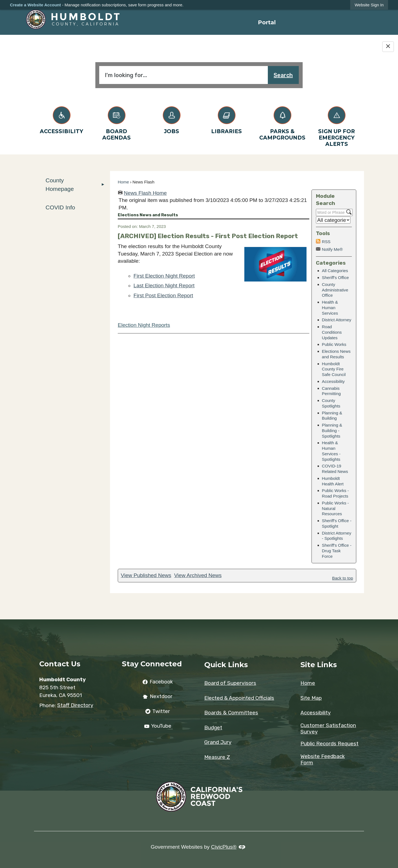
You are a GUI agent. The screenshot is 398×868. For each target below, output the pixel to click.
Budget (213, 728)
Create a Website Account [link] (35, 5)
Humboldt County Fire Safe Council (334, 369)
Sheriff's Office (336, 278)
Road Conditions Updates (332, 332)
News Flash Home (145, 193)
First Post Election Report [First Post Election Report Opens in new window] (163, 295)
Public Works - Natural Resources (336, 508)
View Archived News (198, 575)
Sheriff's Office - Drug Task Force (337, 551)
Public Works (334, 344)
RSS (326, 242)
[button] (103, 185)
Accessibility (333, 381)
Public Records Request (329, 744)
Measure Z (217, 757)
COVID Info (60, 207)
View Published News (146, 575)
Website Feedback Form (323, 760)
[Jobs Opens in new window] (171, 119)
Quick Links (226, 665)
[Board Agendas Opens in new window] (116, 122)
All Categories (335, 271)
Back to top (343, 578)
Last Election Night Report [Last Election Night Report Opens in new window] (164, 286)
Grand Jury (218, 742)
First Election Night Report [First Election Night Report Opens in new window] (164, 276)
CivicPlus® (224, 847)
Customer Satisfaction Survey (328, 729)
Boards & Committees (231, 713)
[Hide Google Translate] (388, 47)
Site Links (319, 665)
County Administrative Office (335, 290)
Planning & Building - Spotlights (332, 431)
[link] (369, 5)
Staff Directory (75, 705)
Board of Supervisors (230, 683)
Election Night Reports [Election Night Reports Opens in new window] (144, 325)
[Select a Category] (333, 220)
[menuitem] (267, 22)
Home (123, 182)
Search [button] (283, 75)
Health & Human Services (330, 308)
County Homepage (60, 185)
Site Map (311, 698)
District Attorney (337, 320)
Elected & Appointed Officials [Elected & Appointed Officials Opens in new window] (239, 698)
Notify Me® (332, 249)
